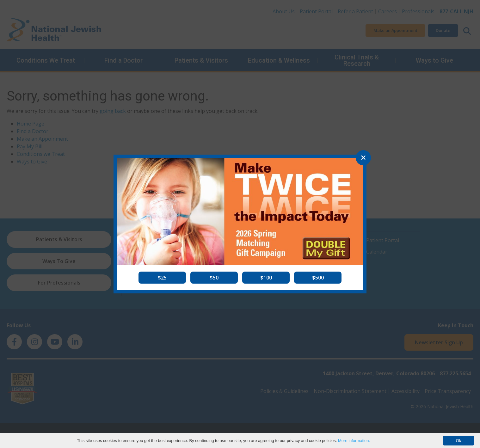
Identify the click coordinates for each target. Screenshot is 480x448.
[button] (162, 278)
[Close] (363, 158)
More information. (354, 441)
